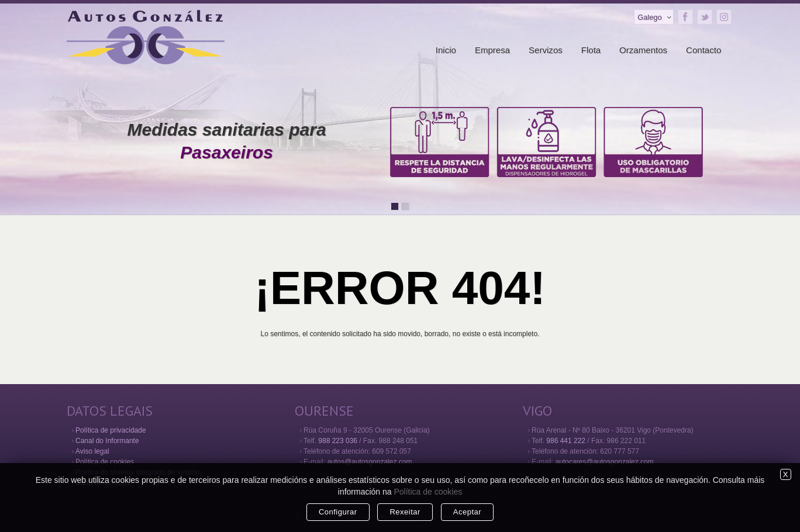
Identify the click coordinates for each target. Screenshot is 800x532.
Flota (591, 50)
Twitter (705, 17)
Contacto (704, 50)
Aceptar (467, 512)
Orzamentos (643, 50)
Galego (649, 17)
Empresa (492, 50)
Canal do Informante (107, 441)
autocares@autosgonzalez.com (605, 462)
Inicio (446, 50)
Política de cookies (105, 462)
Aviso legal (92, 451)
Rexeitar (405, 512)
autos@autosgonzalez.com (370, 462)
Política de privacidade (111, 430)
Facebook (685, 17)
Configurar (338, 512)
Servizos (546, 50)
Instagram (724, 17)
